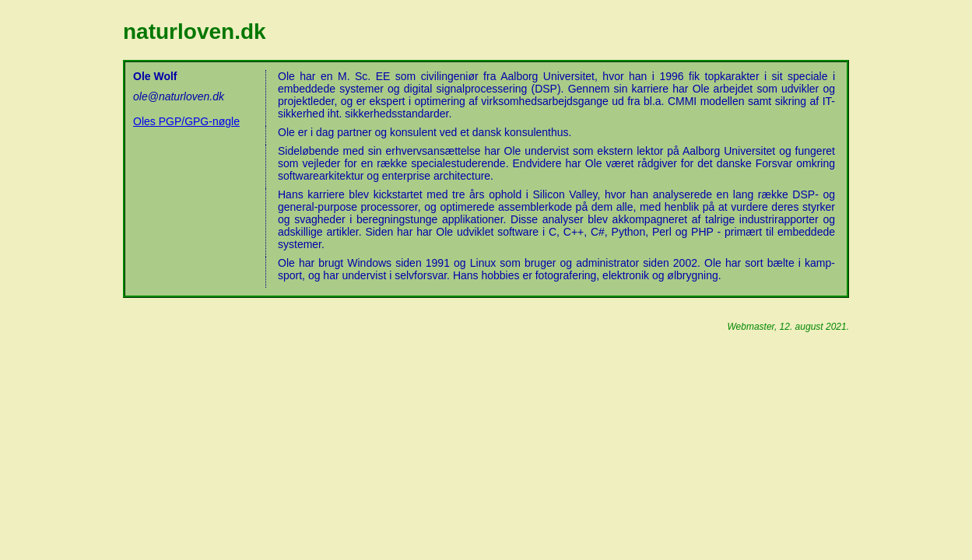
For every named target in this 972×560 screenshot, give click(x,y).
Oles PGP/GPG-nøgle (186, 121)
